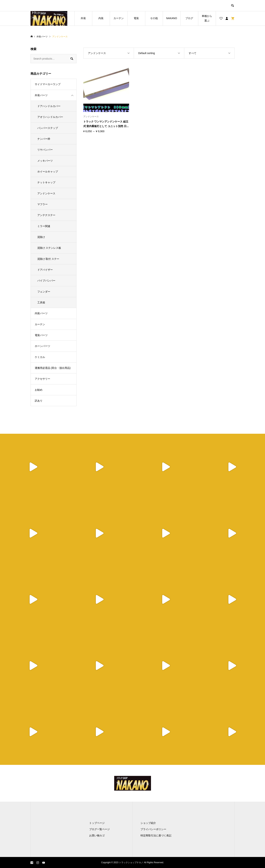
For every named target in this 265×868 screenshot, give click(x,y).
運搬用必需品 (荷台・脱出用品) (53, 368)
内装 (101, 18)
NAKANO (171, 18)
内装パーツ (41, 313)
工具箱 (41, 302)
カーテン (119, 18)
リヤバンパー (45, 150)
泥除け (41, 237)
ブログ (189, 18)
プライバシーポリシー (153, 829)
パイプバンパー (46, 281)
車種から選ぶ (207, 18)
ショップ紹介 (148, 823)
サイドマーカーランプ (48, 84)
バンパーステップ (48, 128)
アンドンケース (46, 193)
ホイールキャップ (48, 172)
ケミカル (40, 357)
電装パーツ (41, 335)
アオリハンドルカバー (50, 117)
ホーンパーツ (42, 346)
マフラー (42, 204)
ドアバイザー (45, 270)
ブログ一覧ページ (99, 829)
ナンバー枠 (44, 139)
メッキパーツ (45, 161)
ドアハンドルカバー (49, 106)
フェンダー (44, 292)
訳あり (39, 401)
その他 (154, 18)
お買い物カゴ (97, 835)
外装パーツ (41, 95)
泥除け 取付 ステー (48, 259)
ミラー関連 (44, 226)
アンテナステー (46, 215)
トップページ (97, 823)
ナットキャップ (46, 182)
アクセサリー (42, 379)
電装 (136, 18)
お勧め (39, 390)
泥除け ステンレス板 (49, 248)
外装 (83, 18)
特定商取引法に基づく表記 (156, 835)
